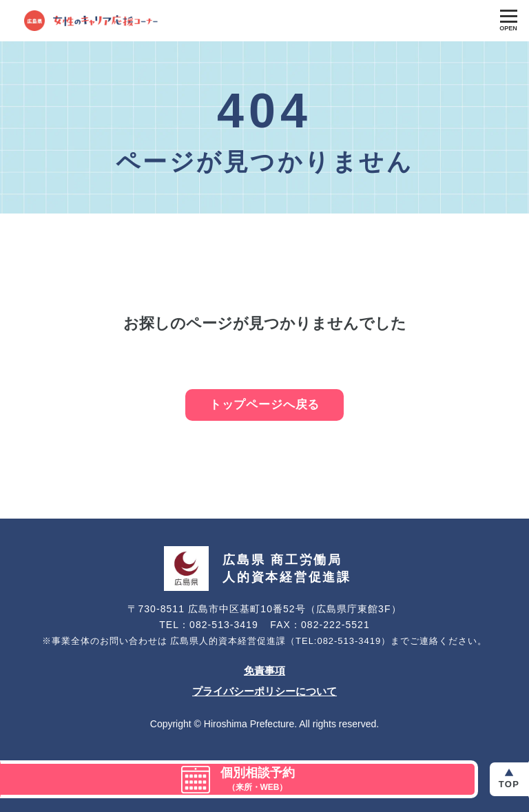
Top (509, 784)
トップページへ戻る (265, 405)
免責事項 (264, 670)
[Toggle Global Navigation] (508, 21)
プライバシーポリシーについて (264, 691)
